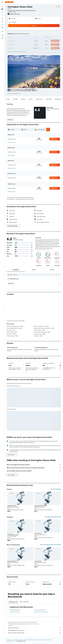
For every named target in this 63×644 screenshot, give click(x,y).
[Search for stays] (2, 9)
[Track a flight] (2, 25)
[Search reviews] (35, 275)
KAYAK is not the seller (35, 605)
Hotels (14, 617)
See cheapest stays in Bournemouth (53, 494)
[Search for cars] (2, 12)
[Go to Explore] (2, 22)
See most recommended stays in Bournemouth (51, 522)
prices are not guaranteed (34, 601)
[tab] (16, 270)
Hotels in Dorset (47, 617)
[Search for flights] (2, 6)
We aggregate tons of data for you (35, 608)
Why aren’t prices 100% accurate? (35, 610)
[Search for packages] (2, 15)
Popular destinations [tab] (24, 579)
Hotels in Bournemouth (15, 589)
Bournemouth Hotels (11, 618)
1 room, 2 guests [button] (13, 22)
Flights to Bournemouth (15, 587)
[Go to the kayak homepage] (9, 2)
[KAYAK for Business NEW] (2, 27)
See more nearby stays (56, 466)
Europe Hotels (19, 617)
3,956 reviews (17, 14)
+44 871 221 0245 (12, 12)
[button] (2, 2)
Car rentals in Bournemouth (40, 587)
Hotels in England (40, 617)
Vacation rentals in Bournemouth (41, 589)
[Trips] (2, 31)
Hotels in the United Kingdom (29, 617)
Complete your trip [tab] (13, 579)
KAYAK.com (9, 617)
